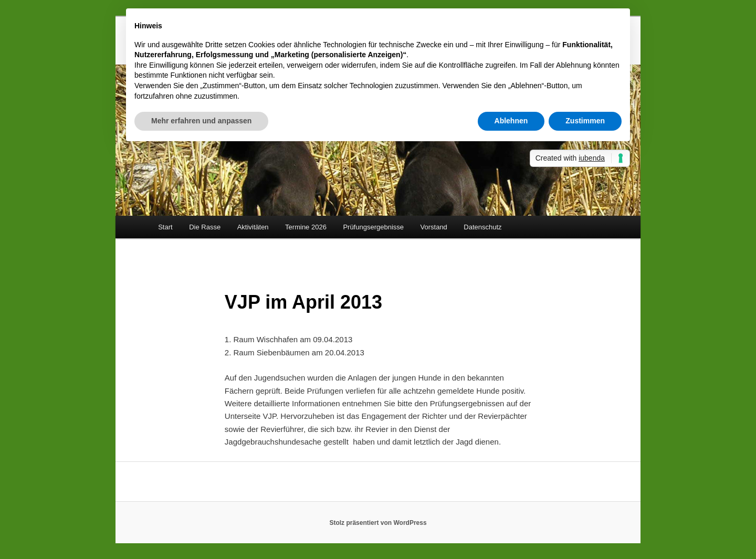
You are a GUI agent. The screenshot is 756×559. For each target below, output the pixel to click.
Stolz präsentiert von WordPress (378, 523)
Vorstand (434, 227)
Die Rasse (205, 227)
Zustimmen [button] (585, 121)
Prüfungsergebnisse (373, 227)
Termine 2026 (306, 227)
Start (165, 227)
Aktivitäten (253, 227)
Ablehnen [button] (511, 121)
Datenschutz (482, 227)
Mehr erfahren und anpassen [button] (201, 121)
